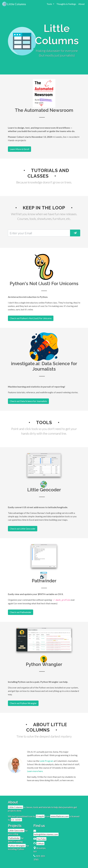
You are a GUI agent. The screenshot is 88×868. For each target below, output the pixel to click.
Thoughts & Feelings (66, 4)
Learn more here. (35, 771)
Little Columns (14, 4)
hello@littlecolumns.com (46, 834)
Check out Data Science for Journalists (28, 401)
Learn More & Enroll (19, 149)
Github (40, 843)
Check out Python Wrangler (23, 703)
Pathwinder (14, 838)
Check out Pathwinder (21, 612)
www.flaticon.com (60, 816)
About (81, 4)
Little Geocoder (16, 830)
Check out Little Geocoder (23, 529)
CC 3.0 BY (16, 820)
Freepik (40, 816)
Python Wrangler (17, 846)
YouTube (41, 839)
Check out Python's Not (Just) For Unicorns (31, 318)
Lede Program (47, 761)
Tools (50, 4)
